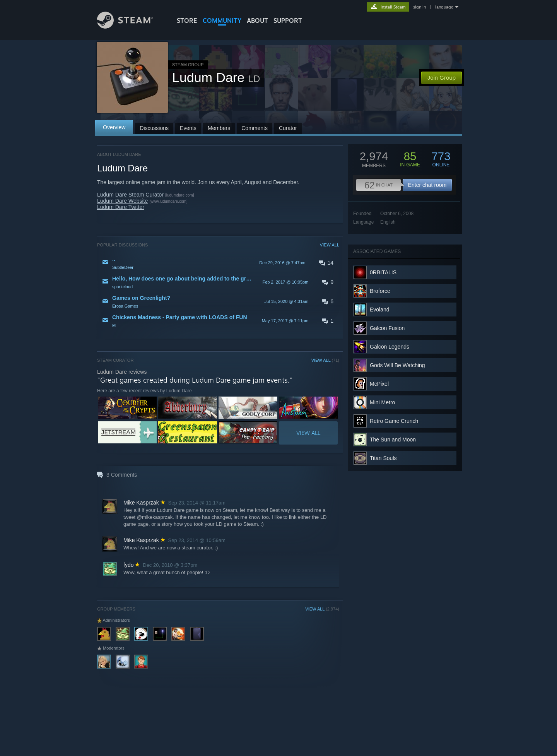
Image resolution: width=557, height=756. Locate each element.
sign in (419, 7)
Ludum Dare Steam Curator (130, 195)
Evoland (380, 310)
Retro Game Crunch (394, 421)
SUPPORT (288, 21)
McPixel (379, 384)
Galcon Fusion (387, 328)
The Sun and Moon (393, 440)
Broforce (380, 291)
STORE (187, 21)
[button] (218, 263)
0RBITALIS (383, 272)
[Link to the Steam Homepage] (131, 27)
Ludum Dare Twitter (121, 207)
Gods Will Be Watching (397, 365)
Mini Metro (382, 402)
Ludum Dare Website (122, 201)
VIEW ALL (330, 245)
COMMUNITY (222, 21)
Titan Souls (383, 458)
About (257, 21)
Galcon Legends (390, 347)
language (444, 7)
